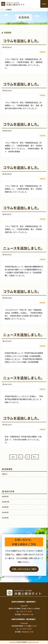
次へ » (35, 457)
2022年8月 (5, 507)
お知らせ (5, 474)
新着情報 (7, 469)
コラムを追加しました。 (22, 41)
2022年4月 (5, 518)
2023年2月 (5, 496)
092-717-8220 (26, 611)
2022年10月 (6, 502)
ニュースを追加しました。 (24, 248)
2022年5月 (5, 512)
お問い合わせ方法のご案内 (24, 569)
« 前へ (13, 457)
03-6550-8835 (26, 629)
